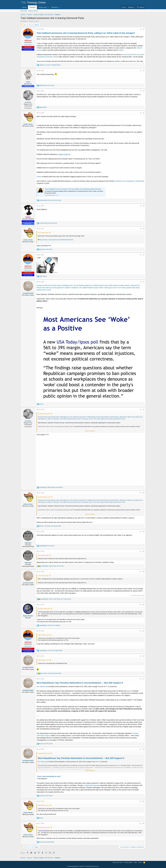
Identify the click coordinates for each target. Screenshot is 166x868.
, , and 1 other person (56, 599)
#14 (143, 605)
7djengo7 (28, 543)
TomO (28, 82)
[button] (48, 7)
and (47, 85)
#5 (144, 206)
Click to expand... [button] (91, 431)
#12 (143, 551)
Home (24, 7)
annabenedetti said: (44, 414)
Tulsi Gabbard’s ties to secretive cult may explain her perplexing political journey (73, 189)
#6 (144, 229)
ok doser (28, 102)
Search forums (33, 11)
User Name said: (43, 233)
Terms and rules (118, 862)
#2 (144, 70)
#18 (143, 749)
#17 (143, 679)
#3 (144, 91)
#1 (144, 29)
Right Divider (28, 616)
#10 (143, 493)
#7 (144, 255)
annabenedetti (28, 293)
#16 (143, 656)
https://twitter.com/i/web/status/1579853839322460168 (55, 240)
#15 (143, 631)
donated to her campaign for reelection (129, 181)
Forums (32, 7)
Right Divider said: (44, 635)
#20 (143, 823)
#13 (143, 572)
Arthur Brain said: (43, 555)
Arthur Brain (28, 124)
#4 (144, 113)
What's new (43, 7)
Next (36, 25)
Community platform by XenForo (83, 866)
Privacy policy (128, 862)
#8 (144, 282)
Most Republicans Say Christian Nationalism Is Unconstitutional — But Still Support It (80, 683)
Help (135, 862)
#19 (143, 801)
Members (55, 7)
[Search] (141, 7)
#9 (144, 410)
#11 (143, 532)
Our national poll (42, 686)
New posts (24, 11)
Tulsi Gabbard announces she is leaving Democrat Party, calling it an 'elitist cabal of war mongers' (86, 33)
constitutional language (91, 785)
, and (50, 65)
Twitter (121, 50)
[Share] (141, 29)
